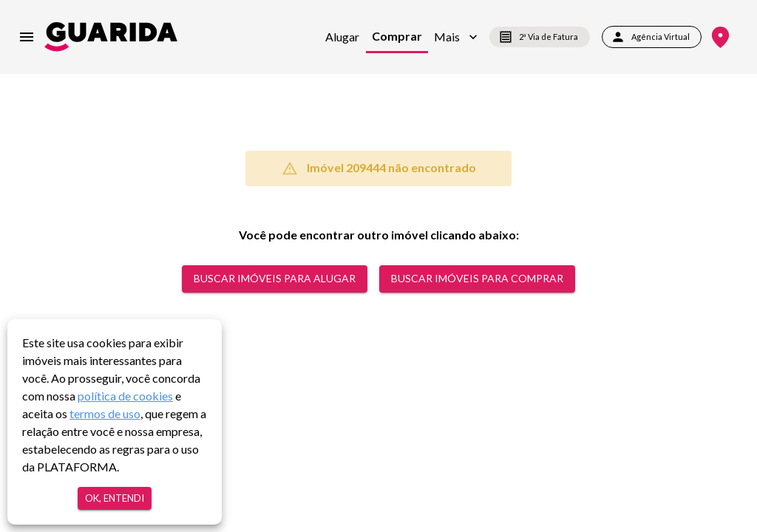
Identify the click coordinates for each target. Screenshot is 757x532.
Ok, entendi (115, 498)
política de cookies (125, 396)
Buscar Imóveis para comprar (477, 279)
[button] (456, 37)
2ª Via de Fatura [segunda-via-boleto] (540, 37)
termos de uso (105, 413)
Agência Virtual (652, 37)
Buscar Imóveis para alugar (275, 279)
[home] (111, 37)
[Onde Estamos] (720, 37)
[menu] (27, 37)
